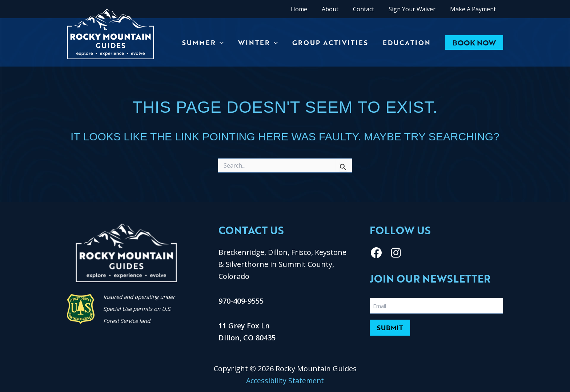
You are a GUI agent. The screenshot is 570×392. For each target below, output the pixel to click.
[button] (474, 43)
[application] (225, 43)
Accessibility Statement (285, 381)
